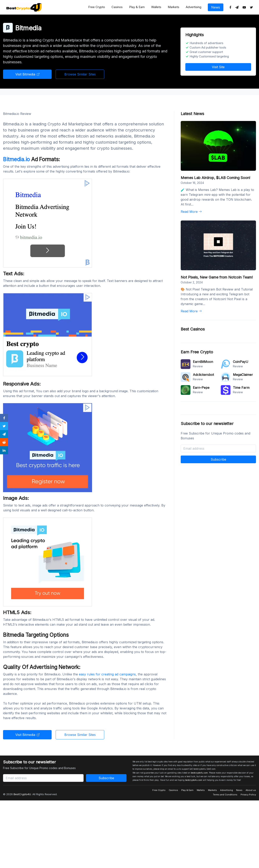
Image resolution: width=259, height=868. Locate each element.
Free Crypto (97, 7)
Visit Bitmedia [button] (27, 74)
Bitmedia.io (17, 159)
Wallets (156, 7)
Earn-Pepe (201, 388)
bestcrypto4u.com (199, 773)
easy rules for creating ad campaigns (107, 674)
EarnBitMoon (203, 362)
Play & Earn (137, 7)
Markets (174, 7)
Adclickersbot (203, 375)
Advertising (194, 7)
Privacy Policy (248, 795)
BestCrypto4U (22, 794)
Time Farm (241, 388)
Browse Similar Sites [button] (80, 74)
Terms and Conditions (225, 795)
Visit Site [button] (218, 67)
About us (251, 790)
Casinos (117, 7)
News (216, 7)
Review (198, 366)
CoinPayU (241, 362)
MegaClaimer (243, 375)
